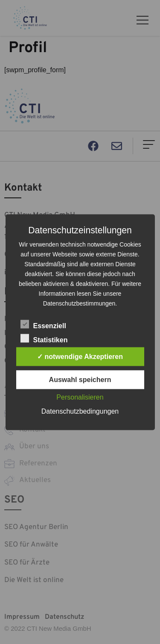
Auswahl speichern (80, 379)
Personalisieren (80, 397)
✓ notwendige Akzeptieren (80, 356)
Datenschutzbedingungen (80, 411)
